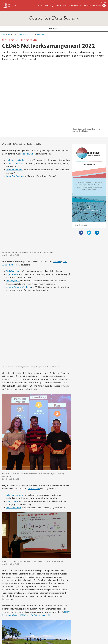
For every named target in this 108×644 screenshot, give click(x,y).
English (103, 2)
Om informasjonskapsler (54, 642)
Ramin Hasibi (12, 433)
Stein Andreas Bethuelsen (18, 137)
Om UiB (58, 5)
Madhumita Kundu (15, 147)
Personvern (68, 642)
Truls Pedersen (13, 226)
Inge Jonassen (13, 229)
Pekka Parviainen (28, 131)
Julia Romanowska (15, 427)
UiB (3, 34)
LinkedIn (97, 210)
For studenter (85, 5)
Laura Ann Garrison (15, 153)
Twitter (89, 210)
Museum (66, 5)
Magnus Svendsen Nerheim (19, 242)
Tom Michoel (34, 420)
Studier (41, 5)
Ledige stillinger (32, 642)
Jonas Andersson (14, 439)
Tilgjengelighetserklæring (83, 642)
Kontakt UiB (20, 642)
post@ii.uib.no (7, 622)
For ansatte (97, 5)
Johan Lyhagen (13, 235)
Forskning (49, 5)
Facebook (81, 210)
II (13, 34)
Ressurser (53, 28)
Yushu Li (57, 216)
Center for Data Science (54, 18)
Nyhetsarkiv (41, 34)
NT (9, 34)
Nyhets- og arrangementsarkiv (13, 608)
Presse (41, 642)
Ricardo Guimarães (15, 140)
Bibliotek (75, 5)
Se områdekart (61, 627)
